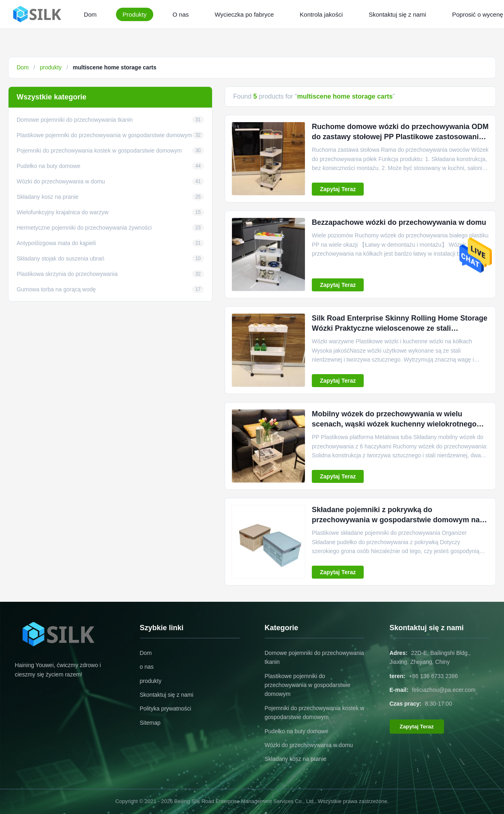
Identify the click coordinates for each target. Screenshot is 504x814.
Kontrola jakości (321, 14)
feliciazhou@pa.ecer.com (444, 690)
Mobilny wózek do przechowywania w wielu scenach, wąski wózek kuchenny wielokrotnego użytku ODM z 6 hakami (394, 424)
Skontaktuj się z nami (397, 14)
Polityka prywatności (166, 708)
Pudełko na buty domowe (297, 731)
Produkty (134, 14)
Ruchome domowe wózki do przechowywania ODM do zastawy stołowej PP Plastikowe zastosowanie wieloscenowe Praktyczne (400, 137)
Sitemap (150, 723)
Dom (90, 14)
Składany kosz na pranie (296, 759)
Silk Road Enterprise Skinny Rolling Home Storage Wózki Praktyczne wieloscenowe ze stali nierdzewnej (400, 328)
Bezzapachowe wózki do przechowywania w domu (399, 222)
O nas (181, 14)
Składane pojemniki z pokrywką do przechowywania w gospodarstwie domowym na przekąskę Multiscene (396, 520)
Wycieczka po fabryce (244, 14)
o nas (147, 667)
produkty (51, 67)
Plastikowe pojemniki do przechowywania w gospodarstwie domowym (308, 685)
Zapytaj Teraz (338, 189)
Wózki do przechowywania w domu (309, 745)
